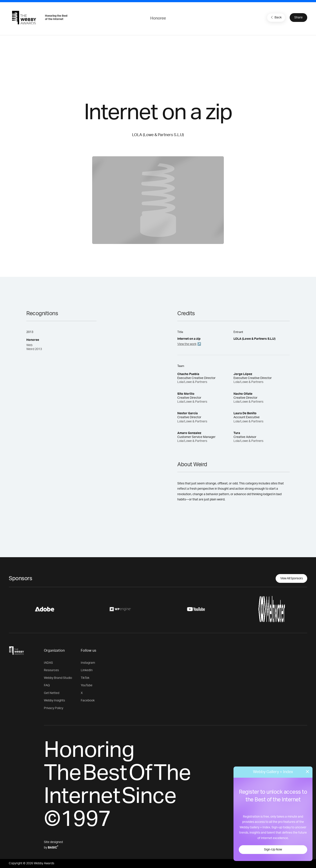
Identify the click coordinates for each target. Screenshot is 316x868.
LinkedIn (87, 670)
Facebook (88, 701)
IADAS (48, 663)
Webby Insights (54, 701)
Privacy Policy (54, 708)
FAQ (47, 685)
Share (298, 18)
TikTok (85, 678)
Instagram (88, 663)
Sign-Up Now (273, 850)
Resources (51, 670)
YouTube (87, 685)
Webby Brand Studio (58, 678)
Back (276, 17)
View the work (187, 344)
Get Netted (52, 693)
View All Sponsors (292, 578)
